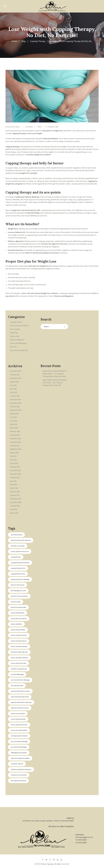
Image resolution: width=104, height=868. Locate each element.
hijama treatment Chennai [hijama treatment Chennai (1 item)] (19, 635)
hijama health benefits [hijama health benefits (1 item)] (18, 613)
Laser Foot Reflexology (18, 343)
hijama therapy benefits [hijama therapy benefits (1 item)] (18, 630)
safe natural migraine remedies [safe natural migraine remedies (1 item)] (20, 758)
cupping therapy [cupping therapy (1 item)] (16, 557)
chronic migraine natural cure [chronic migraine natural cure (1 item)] (20, 551)
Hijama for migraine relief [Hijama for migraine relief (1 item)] (18, 607)
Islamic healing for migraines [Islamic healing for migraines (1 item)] (19, 658)
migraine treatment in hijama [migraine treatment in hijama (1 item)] (20, 708)
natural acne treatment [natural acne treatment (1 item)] (18, 714)
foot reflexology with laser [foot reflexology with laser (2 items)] (18, 591)
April (13, 392)
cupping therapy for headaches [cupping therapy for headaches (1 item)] (20, 563)
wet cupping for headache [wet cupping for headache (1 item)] (19, 781)
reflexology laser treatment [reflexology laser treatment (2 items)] (19, 753)
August (14, 382)
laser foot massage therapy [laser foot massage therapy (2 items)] (19, 669)
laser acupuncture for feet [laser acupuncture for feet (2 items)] (19, 663)
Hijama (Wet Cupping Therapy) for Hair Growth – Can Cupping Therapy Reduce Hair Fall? (55, 383)
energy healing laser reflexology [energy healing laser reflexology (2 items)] (20, 579)
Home (14, 41)
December (15, 400)
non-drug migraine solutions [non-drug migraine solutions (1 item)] (19, 736)
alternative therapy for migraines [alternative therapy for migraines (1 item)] (21, 540)
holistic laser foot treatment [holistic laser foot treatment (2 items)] (19, 646)
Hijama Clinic (15, 336)
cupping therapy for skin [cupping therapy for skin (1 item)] (18, 568)
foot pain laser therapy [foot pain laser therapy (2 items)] (18, 585)
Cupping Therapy (38, 41)
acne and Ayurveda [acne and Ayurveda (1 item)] (17, 535)
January (15, 396)
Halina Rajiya (16, 127)
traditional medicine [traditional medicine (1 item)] (17, 764)
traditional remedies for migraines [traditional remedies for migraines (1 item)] (21, 769)
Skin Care (13, 347)
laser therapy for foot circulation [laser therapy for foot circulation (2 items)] (20, 691)
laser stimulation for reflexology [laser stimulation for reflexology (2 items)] (20, 680)
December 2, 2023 (53, 127)
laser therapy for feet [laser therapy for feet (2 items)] (17, 686)
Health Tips (14, 333)
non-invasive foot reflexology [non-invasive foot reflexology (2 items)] (19, 741)
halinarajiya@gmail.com (84, 837)
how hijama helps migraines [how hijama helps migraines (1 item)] (19, 652)
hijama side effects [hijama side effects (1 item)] (16, 624)
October (15, 375)
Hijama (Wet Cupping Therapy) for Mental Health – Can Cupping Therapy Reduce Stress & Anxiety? (55, 374)
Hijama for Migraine (17, 340)
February (15, 431)
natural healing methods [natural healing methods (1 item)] (18, 719)
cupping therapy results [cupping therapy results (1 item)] (18, 574)
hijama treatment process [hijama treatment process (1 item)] (19, 641)
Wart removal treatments (19, 350)
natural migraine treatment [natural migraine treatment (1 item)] (19, 725)
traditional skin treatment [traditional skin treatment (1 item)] (19, 775)
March (14, 428)
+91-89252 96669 (81, 843)
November (16, 371)
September (16, 378)
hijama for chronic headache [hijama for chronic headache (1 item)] (19, 596)
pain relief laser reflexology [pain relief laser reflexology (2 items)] (19, 747)
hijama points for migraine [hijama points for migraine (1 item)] (19, 619)
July (13, 385)
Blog (24, 41)
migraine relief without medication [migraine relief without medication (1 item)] (21, 702)
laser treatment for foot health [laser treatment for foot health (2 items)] (20, 697)
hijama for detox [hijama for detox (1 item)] (16, 602)
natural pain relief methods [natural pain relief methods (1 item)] (19, 730)
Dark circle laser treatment (19, 326)
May (13, 389)
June (14, 421)
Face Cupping (15, 329)
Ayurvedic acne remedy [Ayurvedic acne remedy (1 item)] (18, 546)
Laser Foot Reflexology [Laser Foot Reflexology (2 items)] (17, 674)
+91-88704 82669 (81, 840)
